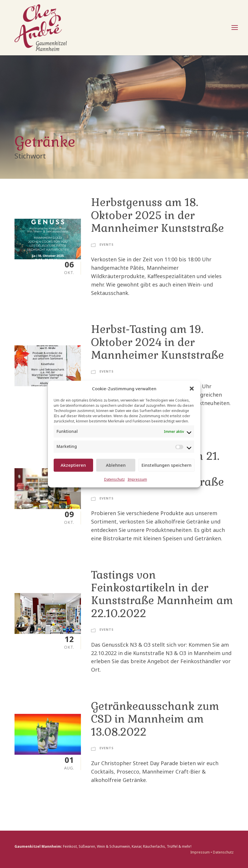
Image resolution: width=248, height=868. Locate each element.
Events (107, 244)
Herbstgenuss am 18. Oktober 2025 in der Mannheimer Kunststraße (158, 215)
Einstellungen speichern (166, 465)
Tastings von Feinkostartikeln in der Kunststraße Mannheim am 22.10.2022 (162, 594)
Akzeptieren (73, 465)
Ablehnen (116, 465)
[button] (192, 389)
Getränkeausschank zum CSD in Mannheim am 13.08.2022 (155, 719)
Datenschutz (114, 479)
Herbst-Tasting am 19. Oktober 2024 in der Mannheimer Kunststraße (158, 342)
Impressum (137, 479)
